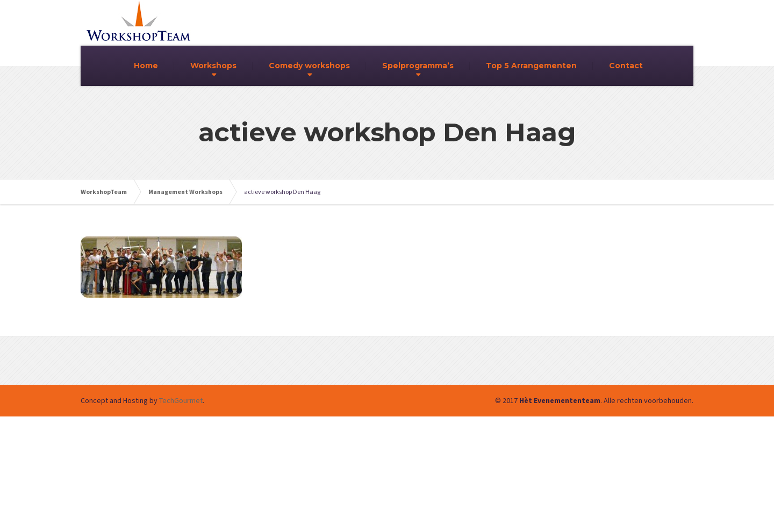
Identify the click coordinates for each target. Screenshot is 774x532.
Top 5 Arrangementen (531, 66)
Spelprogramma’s (418, 66)
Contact (626, 66)
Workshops (213, 66)
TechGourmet (181, 400)
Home (146, 66)
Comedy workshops (309, 66)
